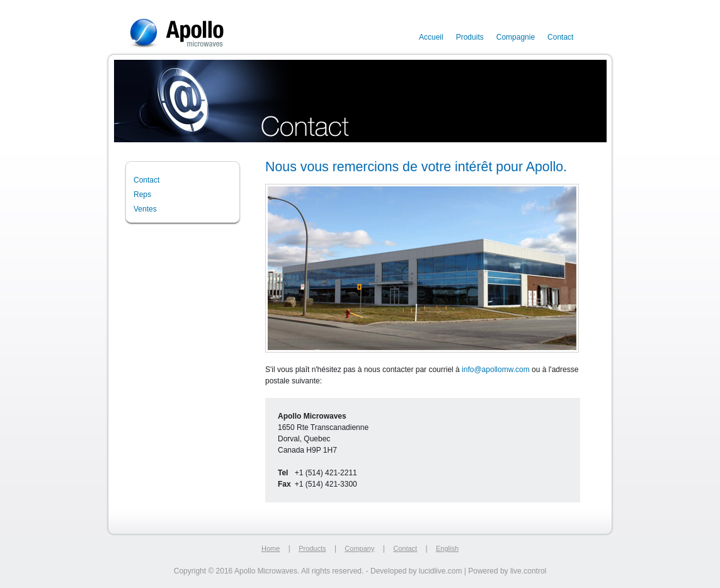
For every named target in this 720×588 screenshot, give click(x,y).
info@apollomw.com (496, 370)
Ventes (145, 209)
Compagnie (516, 37)
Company (359, 548)
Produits (470, 37)
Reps (142, 195)
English (447, 548)
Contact (560, 37)
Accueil (431, 37)
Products (312, 548)
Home (271, 548)
